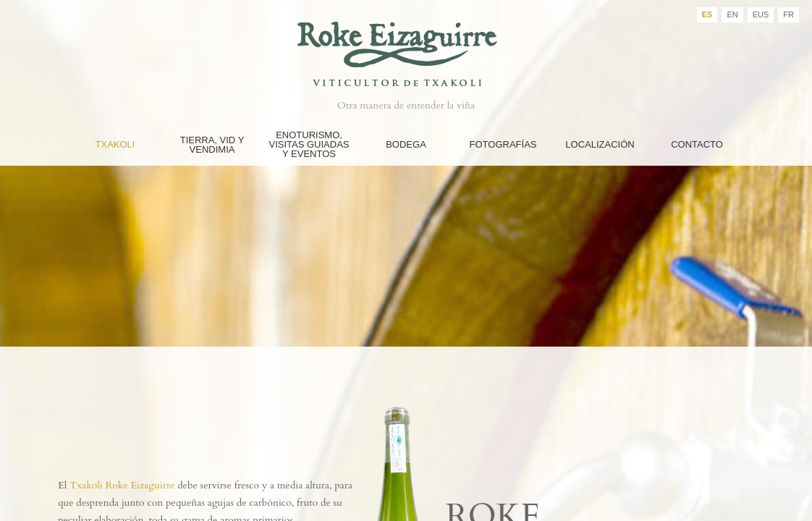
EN (732, 14)
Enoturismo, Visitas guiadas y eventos (309, 144)
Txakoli (115, 144)
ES (707, 14)
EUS (761, 14)
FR (788, 14)
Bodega (406, 144)
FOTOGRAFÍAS (503, 144)
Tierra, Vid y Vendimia (212, 145)
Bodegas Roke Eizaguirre (406, 46)
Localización (600, 144)
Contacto (697, 144)
